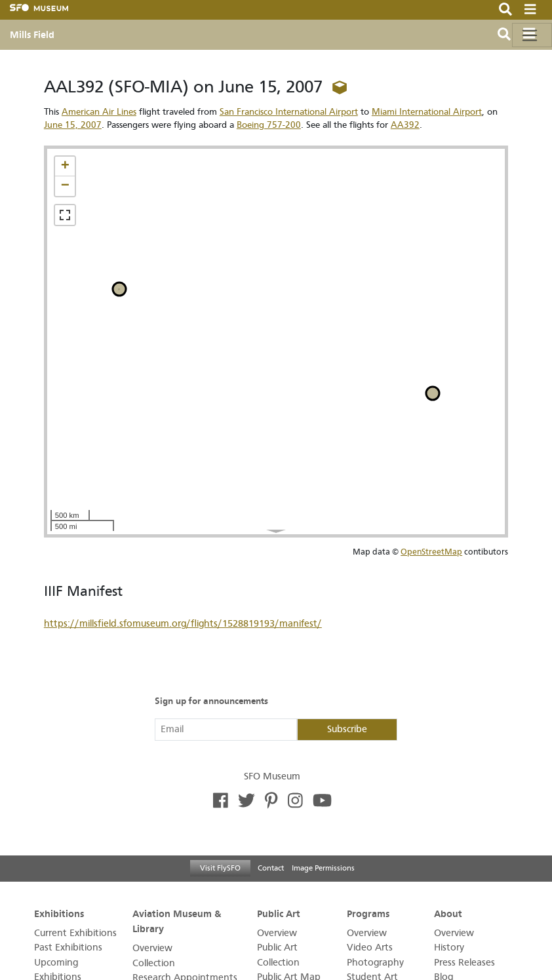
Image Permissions (323, 868)
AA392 (405, 125)
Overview (152, 948)
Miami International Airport (427, 112)
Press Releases (464, 963)
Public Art (279, 913)
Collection (154, 963)
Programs (368, 913)
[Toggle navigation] (532, 35)
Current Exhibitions (75, 933)
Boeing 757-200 (269, 125)
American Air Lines (99, 112)
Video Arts (370, 948)
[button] (65, 167)
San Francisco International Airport (289, 112)
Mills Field (32, 35)
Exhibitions (59, 913)
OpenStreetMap (431, 552)
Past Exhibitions (68, 948)
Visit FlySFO (220, 868)
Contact (271, 868)
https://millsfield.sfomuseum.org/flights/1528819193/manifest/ (183, 624)
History (449, 948)
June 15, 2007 (73, 125)
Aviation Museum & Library (177, 921)
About (448, 913)
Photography (375, 963)
